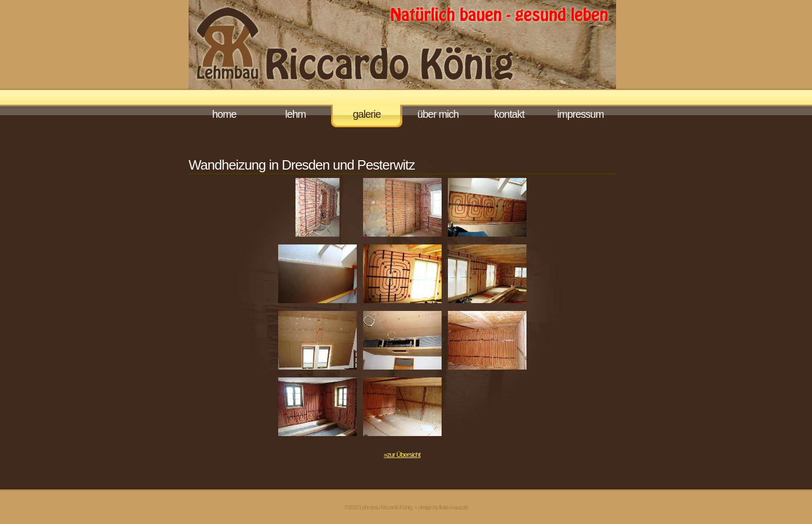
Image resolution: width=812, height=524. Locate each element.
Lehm (295, 114)
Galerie (366, 114)
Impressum (581, 114)
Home (224, 114)
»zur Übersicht (402, 455)
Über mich (438, 114)
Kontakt (509, 114)
